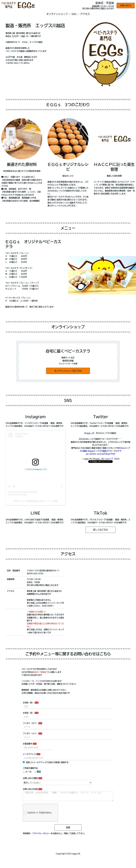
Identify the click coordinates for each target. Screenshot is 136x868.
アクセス (85, 14)
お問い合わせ (126, 5)
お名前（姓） (28, 703)
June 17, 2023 (112, 459)
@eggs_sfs (89, 433)
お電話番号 (27, 744)
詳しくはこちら (101, 530)
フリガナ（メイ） (30, 733)
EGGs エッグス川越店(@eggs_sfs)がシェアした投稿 (35, 501)
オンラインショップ (57, 14)
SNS (74, 14)
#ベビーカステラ (114, 451)
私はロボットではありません (38, 815)
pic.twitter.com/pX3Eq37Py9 (101, 454)
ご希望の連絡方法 (30, 768)
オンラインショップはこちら (68, 371)
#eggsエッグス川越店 (97, 451)
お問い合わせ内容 (30, 789)
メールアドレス (29, 754)
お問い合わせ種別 (30, 778)
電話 (38, 772)
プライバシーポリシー (41, 836)
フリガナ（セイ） (30, 723)
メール (27, 772)
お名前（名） (28, 713)
